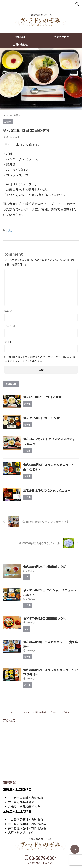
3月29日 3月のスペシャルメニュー (47, 490)
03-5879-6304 (41, 858)
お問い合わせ (20, 44)
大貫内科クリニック (21, 832)
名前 (8, 311)
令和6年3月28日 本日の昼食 (42, 397)
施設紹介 (20, 37)
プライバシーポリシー (61, 712)
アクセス (25, 712)
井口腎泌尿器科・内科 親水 (26, 798)
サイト (8, 342)
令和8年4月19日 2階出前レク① (45, 618)
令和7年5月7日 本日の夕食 (41, 418)
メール (10, 326)
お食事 (9, 230)
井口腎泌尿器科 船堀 (21, 802)
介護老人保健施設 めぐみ (24, 806)
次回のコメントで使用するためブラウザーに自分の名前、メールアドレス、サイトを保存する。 (40, 359)
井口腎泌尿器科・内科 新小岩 (27, 824)
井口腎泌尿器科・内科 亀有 (26, 819)
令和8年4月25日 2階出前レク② (45, 567)
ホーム (14, 712)
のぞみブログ (61, 37)
